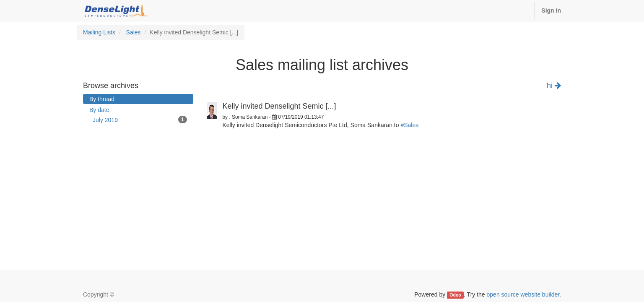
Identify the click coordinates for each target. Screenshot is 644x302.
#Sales (409, 125)
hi (554, 86)
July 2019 (140, 120)
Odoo (455, 295)
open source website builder (523, 294)
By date (99, 110)
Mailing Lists (99, 32)
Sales (134, 32)
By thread (102, 99)
